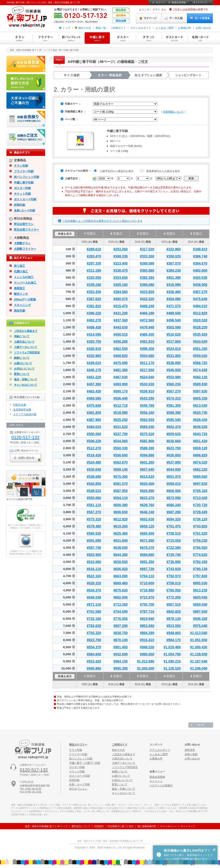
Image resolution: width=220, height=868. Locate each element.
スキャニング (22, 305)
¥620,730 (200, 413)
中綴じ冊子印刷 (97, 38)
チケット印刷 (149, 38)
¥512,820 (200, 313)
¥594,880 (147, 455)
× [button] (214, 849)
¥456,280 (120, 342)
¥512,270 (94, 448)
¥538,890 (174, 363)
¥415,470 (120, 306)
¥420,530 (200, 278)
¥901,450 (120, 647)
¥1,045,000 (146, 668)
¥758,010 (174, 583)
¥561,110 (94, 505)
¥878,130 (174, 619)
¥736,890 (174, 562)
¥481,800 (94, 413)
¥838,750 (120, 633)
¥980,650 (147, 654)
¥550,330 (120, 448)
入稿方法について (24, 342)
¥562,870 (120, 462)
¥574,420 (200, 370)
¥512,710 (120, 406)
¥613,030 (200, 406)
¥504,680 (147, 356)
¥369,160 (120, 285)
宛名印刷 (20, 311)
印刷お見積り (26, 119)
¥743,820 (200, 526)
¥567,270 (174, 391)
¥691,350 (147, 562)
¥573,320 (94, 519)
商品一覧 (101, 28)
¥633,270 (147, 498)
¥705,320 (200, 491)
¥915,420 (94, 661)
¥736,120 (200, 519)
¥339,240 (94, 285)
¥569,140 (120, 470)
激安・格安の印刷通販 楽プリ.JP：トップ (30, 50)
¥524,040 (147, 377)
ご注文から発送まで (26, 331)
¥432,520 (147, 299)
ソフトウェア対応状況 (27, 352)
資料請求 (190, 750)
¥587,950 (120, 491)
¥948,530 (147, 647)
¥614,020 (147, 477)
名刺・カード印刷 (200, 38)
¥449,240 (147, 306)
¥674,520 (200, 462)
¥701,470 (174, 526)
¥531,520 (120, 427)
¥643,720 (200, 434)
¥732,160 (94, 619)
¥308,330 (120, 256)
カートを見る (200, 18)
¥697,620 (200, 484)
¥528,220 (200, 327)
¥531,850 (174, 356)
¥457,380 (94, 384)
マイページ (149, 18)
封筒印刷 (20, 205)
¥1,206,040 (199, 668)
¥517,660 (174, 342)
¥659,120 (200, 448)
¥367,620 (94, 299)
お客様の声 (185, 28)
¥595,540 (174, 420)
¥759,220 (200, 541)
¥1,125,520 (172, 668)
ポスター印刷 (123, 38)
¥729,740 (174, 555)
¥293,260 (120, 249)
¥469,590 (94, 398)
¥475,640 (200, 299)
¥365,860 (147, 271)
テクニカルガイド (141, 28)
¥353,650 (120, 278)
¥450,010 (120, 335)
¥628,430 (200, 420)
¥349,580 (147, 263)
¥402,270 (94, 320)
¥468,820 (120, 356)
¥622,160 (94, 576)
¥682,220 (200, 470)
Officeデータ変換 (25, 299)
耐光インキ (21, 294)
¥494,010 (200, 306)
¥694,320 (174, 519)
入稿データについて (26, 347)
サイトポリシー (169, 826)
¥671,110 (94, 605)
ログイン (160, 2)
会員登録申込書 (22, 410)
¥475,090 (120, 363)
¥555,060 (94, 498)
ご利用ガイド (118, 28)
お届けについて (23, 363)
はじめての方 (26, 82)
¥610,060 (94, 562)
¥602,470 (174, 427)
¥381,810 (94, 306)
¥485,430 (147, 335)
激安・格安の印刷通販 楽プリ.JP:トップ (46, 826)
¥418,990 (174, 285)
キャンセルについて (26, 385)
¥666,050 (174, 491)
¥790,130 (200, 569)
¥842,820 (174, 612)
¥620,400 (147, 484)
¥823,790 (94, 640)
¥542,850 (94, 484)
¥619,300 (120, 526)
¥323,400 (120, 263)
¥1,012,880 (146, 661)
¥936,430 (200, 619)
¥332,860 (174, 249)
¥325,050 (94, 278)
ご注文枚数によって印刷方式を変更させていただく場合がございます (102, 221)
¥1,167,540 (199, 661)
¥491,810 (147, 342)
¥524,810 (174, 349)
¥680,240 (174, 505)
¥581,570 (120, 484)
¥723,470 (147, 597)
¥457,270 (200, 292)
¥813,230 (200, 590)
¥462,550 (120, 349)
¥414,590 (94, 335)
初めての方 (85, 28)
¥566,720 (200, 363)
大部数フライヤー (25, 249)
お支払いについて (24, 369)
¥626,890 (147, 491)
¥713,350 (120, 605)
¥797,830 (200, 576)
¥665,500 (147, 533)
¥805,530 (200, 583)
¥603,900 (94, 555)
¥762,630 (94, 626)
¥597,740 (94, 548)
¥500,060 (94, 434)
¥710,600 (147, 583)
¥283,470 (94, 256)
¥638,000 (120, 548)
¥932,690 (120, 654)
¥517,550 (147, 370)
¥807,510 (174, 605)
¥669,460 (120, 583)
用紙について (22, 336)
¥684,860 (147, 555)
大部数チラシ (22, 243)
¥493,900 (120, 384)
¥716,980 (147, 590)
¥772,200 (174, 597)
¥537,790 (120, 434)
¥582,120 (200, 377)
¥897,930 (200, 612)
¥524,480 (94, 462)
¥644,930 (174, 470)
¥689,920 (200, 477)
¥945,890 (94, 668)
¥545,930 (174, 370)
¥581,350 (174, 406)
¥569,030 (147, 427)
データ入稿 (174, 18)
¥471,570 (174, 306)
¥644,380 (120, 555)
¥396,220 (94, 313)
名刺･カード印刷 (24, 210)
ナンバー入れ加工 (25, 283)
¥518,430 (94, 455)
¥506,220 (94, 441)
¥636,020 (200, 427)
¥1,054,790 (172, 654)
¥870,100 (120, 640)
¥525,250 (120, 420)
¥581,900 (147, 441)
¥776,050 (120, 619)
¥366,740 (200, 256)
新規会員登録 (179, 2)
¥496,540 (174, 320)
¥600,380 (120, 505)
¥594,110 (120, 498)
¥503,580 (174, 327)
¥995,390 (120, 668)
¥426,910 (94, 349)
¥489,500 (174, 313)
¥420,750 (94, 342)
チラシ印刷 (20, 38)
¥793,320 (94, 633)
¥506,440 (120, 398)
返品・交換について (26, 379)
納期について (22, 358)
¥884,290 (147, 633)
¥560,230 (174, 384)
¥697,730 (147, 569)
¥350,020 (174, 256)
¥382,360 (147, 278)
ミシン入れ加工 (24, 277)
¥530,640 (94, 470)
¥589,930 (200, 384)
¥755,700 (147, 605)
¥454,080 (174, 299)
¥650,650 (120, 562)
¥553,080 (174, 377)
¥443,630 (120, 327)
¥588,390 (174, 413)
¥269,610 (94, 249)
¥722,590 (174, 548)
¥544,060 (120, 441)
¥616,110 (94, 569)
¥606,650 (120, 512)
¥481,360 (120, 370)
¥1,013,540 (199, 633)
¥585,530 (94, 533)
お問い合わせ (203, 28)
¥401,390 (174, 278)
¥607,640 (147, 470)
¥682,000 (120, 597)
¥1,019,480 (172, 647)
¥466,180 (147, 313)
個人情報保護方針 (147, 826)
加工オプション (78, 789)
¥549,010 (94, 491)
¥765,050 (174, 590)
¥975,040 (200, 626)
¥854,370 (94, 647)
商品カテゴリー (78, 745)
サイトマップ (200, 2)
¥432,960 (94, 356)
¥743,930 (174, 569)
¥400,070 (120, 299)
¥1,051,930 (199, 640)
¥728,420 (200, 512)
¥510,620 (174, 335)
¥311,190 (94, 271)
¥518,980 (120, 413)
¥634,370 (94, 590)
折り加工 (20, 266)
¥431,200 (120, 313)
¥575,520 (147, 434)
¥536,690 (94, 477)
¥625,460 (120, 533)
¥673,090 (174, 498)
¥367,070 (174, 263)
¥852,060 (147, 626)
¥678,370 (147, 548)
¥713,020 (200, 498)
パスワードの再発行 (161, 786)
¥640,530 (94, 597)
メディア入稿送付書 (25, 414)
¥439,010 (94, 363)
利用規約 (99, 826)
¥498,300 (147, 349)
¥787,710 (147, 612)
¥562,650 (147, 420)
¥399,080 (147, 285)
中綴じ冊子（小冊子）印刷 (85, 763)
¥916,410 (147, 640)
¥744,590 (120, 612)
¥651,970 (174, 477)
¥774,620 (200, 555)
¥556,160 (147, 413)
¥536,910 (147, 391)
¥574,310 (174, 398)
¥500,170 (120, 391)
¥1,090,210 (172, 661)
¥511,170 (147, 363)
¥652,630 (147, 519)
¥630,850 (174, 455)
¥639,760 (147, 505)
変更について (22, 374)
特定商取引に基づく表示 (121, 826)
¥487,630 (120, 377)
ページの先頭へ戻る (201, 725)
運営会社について (81, 826)
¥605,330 (200, 398)
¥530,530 (147, 384)
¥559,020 (200, 356)
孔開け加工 (21, 271)
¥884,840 (94, 654)
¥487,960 (94, 420)
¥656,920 (120, 569)
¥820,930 (200, 597)
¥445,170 (94, 370)
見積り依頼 (191, 754)
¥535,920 (200, 335)
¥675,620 (120, 590)
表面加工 (20, 288)
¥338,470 (120, 271)
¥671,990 (147, 541)
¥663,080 (120, 576)
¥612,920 (120, 519)
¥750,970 (174, 576)
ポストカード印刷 (174, 38)
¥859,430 (200, 605)
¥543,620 (200, 342)
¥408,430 (94, 327)
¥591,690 (94, 541)
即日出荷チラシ (24, 224)
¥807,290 (120, 626)
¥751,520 (200, 533)
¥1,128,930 (199, 654)
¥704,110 (147, 576)
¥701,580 (94, 612)
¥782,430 (200, 562)
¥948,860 (174, 633)
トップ (66, 28)
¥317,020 (147, 249)
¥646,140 (147, 512)
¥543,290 (147, 398)
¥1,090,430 (199, 647)
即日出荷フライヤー (27, 230)
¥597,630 (200, 391)
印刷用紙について (173, 112)
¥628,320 (94, 583)
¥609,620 (174, 434)
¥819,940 (147, 619)
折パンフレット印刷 (71, 38)
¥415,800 (147, 292)
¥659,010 (174, 484)
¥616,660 (174, 441)
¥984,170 (174, 640)
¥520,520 (200, 320)
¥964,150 (120, 661)
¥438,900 (200, 285)
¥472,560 (147, 320)
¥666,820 (200, 455)
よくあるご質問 (165, 28)
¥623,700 (174, 448)
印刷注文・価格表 (26, 137)
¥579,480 (94, 526)
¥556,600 (120, 455)
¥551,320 (200, 349)
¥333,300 (147, 256)
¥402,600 (200, 271)
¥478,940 (147, 327)
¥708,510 (174, 533)
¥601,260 (147, 462)
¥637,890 (174, 462)
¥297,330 (94, 263)
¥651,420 (200, 441)
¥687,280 (174, 512)
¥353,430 (94, 292)
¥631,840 (120, 541)
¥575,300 (120, 477)
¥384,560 (120, 292)
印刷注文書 (20, 405)
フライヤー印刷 (46, 38)
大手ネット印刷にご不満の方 (26, 101)
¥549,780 (147, 406)
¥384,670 (200, 263)
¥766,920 (200, 548)
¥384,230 (174, 271)
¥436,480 (174, 292)
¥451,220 (94, 377)
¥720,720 (200, 505)
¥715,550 (174, 541)
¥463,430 (94, 391)
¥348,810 (200, 249)
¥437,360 (120, 320)
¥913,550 (174, 626)
